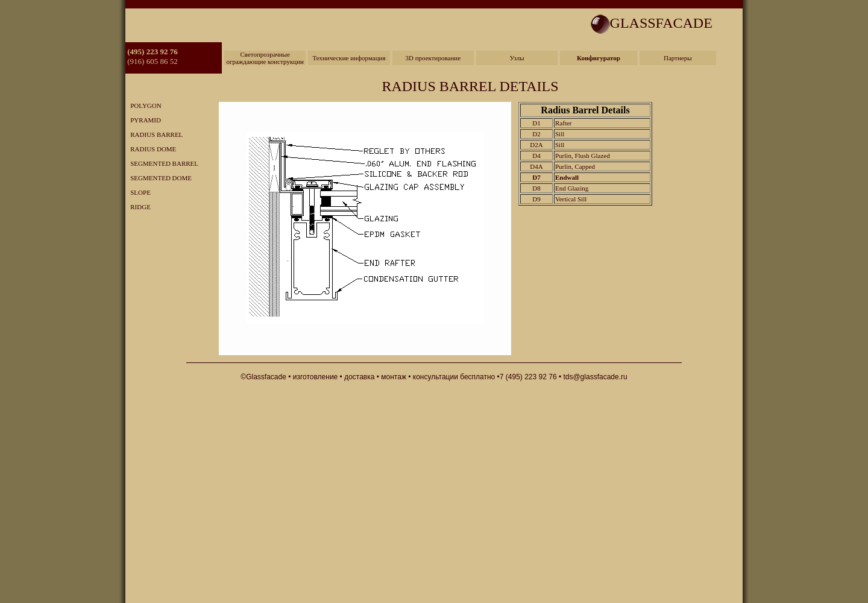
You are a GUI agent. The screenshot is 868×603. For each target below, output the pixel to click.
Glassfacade (266, 377)
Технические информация (349, 58)
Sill (560, 134)
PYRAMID (143, 120)
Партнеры (678, 58)
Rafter (563, 123)
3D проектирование (433, 58)
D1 (536, 123)
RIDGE (138, 207)
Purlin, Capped (575, 166)
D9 (536, 199)
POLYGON (143, 106)
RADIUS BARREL (154, 134)
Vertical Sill (571, 199)
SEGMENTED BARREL (162, 163)
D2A (536, 145)
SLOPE (138, 192)
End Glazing (572, 188)
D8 (536, 188)
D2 (536, 134)
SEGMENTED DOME (159, 178)
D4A (536, 166)
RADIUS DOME (151, 149)
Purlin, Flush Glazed (583, 156)
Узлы (517, 58)
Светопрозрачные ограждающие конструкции (265, 58)
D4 (536, 156)
